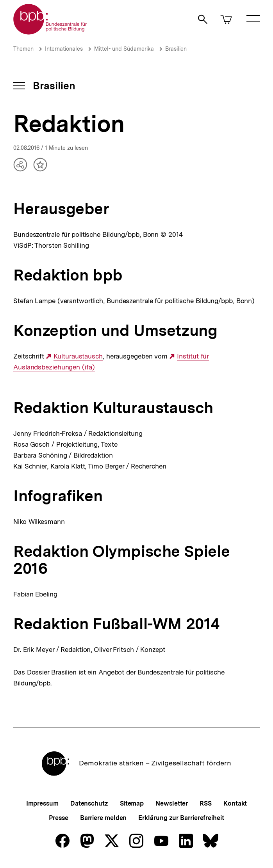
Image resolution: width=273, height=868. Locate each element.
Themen (23, 49)
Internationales (64, 49)
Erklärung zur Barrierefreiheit (181, 818)
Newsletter (172, 803)
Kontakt (235, 803)
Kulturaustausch (78, 356)
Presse (58, 818)
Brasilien (176, 49)
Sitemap (132, 803)
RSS (206, 803)
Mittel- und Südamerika (124, 49)
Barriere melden (103, 818)
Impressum (42, 803)
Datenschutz (89, 803)
